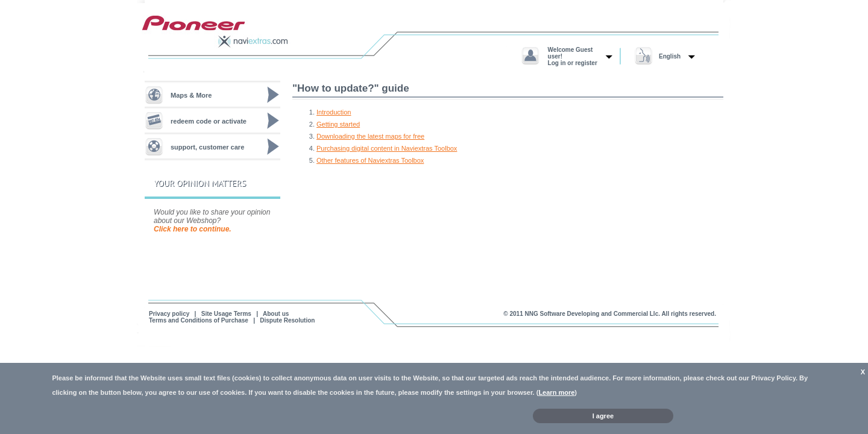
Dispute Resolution (287, 320)
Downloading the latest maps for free (370, 136)
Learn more (556, 392)
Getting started (338, 124)
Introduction (334, 112)
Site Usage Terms (226, 314)
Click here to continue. (193, 229)
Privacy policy (169, 314)
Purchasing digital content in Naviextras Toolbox (387, 148)
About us (276, 314)
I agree (603, 416)
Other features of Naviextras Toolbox (370, 160)
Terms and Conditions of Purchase (199, 320)
